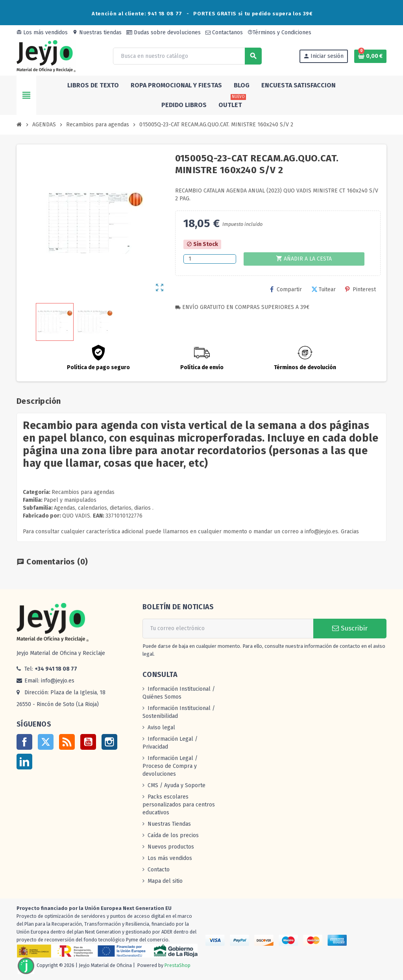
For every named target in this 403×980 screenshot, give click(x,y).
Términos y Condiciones (279, 32)
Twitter (46, 742)
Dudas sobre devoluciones (164, 32)
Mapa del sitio (165, 881)
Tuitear (324, 289)
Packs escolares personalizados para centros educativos (179, 805)
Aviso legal (161, 728)
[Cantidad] (210, 259)
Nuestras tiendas (97, 32)
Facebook (24, 742)
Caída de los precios (173, 835)
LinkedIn (24, 762)
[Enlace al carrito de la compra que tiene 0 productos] (370, 56)
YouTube (88, 742)
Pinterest (360, 289)
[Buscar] (187, 56)
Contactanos (224, 32)
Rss (67, 742)
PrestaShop (177, 965)
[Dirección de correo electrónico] (228, 629)
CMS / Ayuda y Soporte (177, 785)
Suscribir (350, 628)
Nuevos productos (171, 847)
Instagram (109, 742)
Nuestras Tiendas (169, 824)
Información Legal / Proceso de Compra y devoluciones (170, 766)
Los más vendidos (42, 32)
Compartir (286, 289)
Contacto (159, 870)
